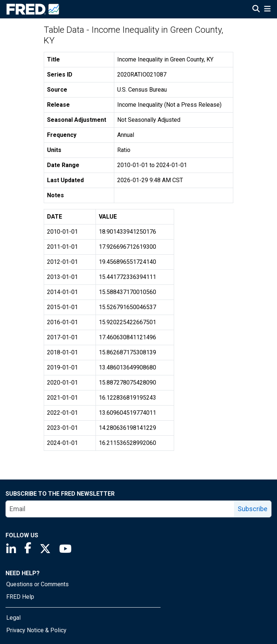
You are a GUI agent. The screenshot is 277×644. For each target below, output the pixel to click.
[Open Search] (256, 10)
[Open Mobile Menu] (267, 10)
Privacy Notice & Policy (36, 630)
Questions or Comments (37, 584)
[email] (120, 509)
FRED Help (20, 597)
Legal (13, 618)
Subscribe (253, 509)
